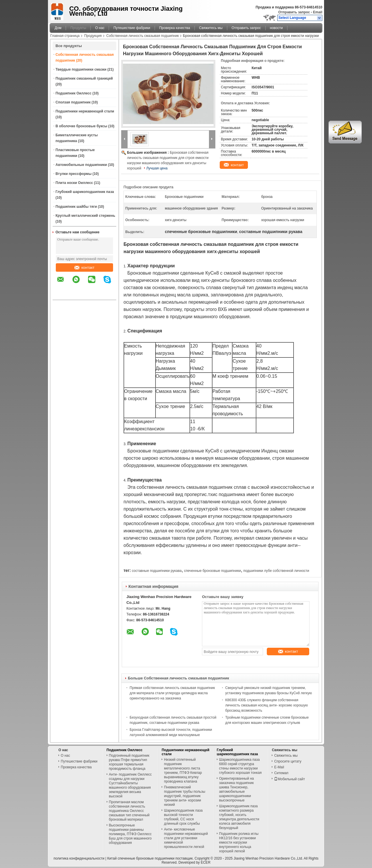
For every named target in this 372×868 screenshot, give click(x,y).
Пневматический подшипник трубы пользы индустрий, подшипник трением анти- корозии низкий (185, 796)
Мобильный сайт (289, 779)
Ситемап (281, 773)
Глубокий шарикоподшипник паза (85, 192)
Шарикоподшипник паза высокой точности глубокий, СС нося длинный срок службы (183, 817)
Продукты (78, 28)
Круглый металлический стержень (85, 216)
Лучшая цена (157, 168)
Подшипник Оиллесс (74, 93)
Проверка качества (175, 28)
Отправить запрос (295, 12)
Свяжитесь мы (211, 28)
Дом (58, 28)
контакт (84, 267)
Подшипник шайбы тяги (76, 207)
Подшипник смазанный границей (84, 78)
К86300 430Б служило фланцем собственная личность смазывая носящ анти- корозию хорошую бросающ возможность (267, 705)
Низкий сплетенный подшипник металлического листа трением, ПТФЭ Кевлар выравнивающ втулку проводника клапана (183, 771)
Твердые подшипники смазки (81, 69)
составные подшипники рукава (157, 571)
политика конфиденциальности (79, 858)
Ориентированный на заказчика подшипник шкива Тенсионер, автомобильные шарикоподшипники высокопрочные (237, 789)
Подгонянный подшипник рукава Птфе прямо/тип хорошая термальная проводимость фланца (129, 762)
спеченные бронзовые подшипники (212, 571)
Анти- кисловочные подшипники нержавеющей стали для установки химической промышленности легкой (186, 838)
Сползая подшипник (73, 102)
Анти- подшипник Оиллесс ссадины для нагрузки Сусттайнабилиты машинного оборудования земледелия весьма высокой (130, 785)
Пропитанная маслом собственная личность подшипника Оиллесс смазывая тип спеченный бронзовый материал (129, 811)
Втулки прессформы (74, 174)
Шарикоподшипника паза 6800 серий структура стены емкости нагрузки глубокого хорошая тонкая (240, 766)
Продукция (93, 36)
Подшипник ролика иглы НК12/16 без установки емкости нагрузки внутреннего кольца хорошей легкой (239, 842)
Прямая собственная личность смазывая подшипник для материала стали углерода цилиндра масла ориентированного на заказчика (172, 693)
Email (318, 12)
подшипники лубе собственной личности (276, 571)
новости (276, 28)
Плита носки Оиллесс (74, 183)
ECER (206, 862)
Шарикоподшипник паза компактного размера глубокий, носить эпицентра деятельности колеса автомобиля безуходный (239, 817)
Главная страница (65, 36)
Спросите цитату (288, 761)
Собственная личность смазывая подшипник (143, 36)
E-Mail (279, 767)
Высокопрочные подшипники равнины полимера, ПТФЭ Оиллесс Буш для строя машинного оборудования (130, 834)
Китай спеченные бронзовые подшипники (141, 858)
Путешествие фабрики (132, 28)
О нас (100, 28)
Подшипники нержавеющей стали (85, 111)
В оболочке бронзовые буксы (81, 126)
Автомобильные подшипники (81, 165)
